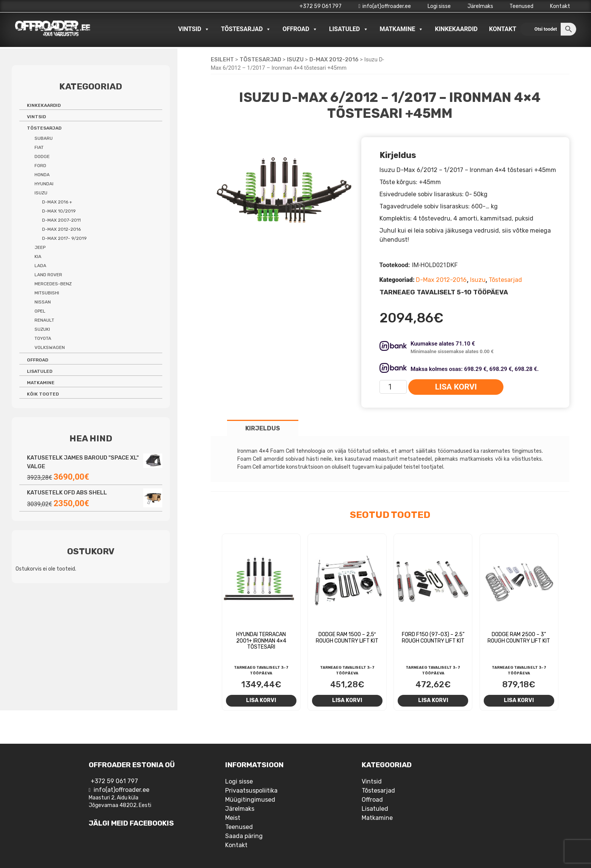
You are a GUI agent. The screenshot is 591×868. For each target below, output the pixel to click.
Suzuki (42, 329)
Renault (44, 320)
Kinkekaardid (456, 29)
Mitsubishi (47, 293)
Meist (233, 818)
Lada (40, 266)
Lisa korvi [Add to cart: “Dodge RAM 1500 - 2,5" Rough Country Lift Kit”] (347, 700)
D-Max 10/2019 (59, 211)
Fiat (39, 147)
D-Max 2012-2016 (334, 59)
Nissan (43, 302)
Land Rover (48, 275)
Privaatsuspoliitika (251, 791)
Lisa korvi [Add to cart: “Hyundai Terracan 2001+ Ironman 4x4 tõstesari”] (261, 700)
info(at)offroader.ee (384, 6)
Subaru (44, 138)
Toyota (43, 338)
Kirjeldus (263, 428)
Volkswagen (50, 347)
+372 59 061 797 (321, 6)
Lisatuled (349, 29)
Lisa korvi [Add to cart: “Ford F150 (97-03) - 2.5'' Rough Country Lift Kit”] (433, 700)
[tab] (263, 428)
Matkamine (402, 29)
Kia (38, 256)
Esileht (222, 59)
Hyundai (44, 184)
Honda (42, 175)
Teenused (521, 6)
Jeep (40, 247)
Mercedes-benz (53, 284)
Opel (40, 311)
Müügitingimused (250, 800)
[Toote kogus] (393, 387)
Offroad (300, 29)
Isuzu (295, 59)
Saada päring (244, 836)
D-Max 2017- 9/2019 (64, 238)
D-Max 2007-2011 (61, 220)
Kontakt (560, 6)
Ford (40, 166)
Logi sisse (439, 6)
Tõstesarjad (246, 29)
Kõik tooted (43, 394)
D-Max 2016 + (57, 202)
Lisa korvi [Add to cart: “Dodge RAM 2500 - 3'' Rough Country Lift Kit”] (519, 700)
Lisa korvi (456, 387)
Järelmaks (480, 6)
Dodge (42, 156)
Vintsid (194, 29)
